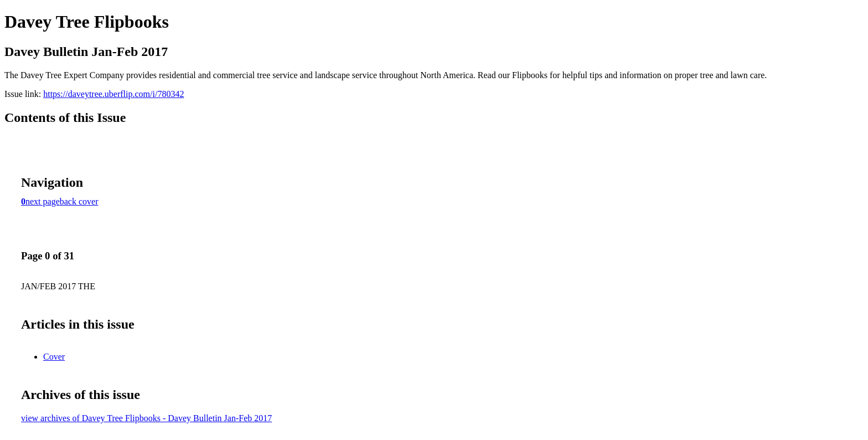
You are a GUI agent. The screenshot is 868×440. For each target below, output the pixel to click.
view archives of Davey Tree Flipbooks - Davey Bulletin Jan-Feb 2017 (146, 418)
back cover (79, 201)
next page (43, 201)
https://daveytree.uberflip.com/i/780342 (113, 94)
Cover (54, 357)
